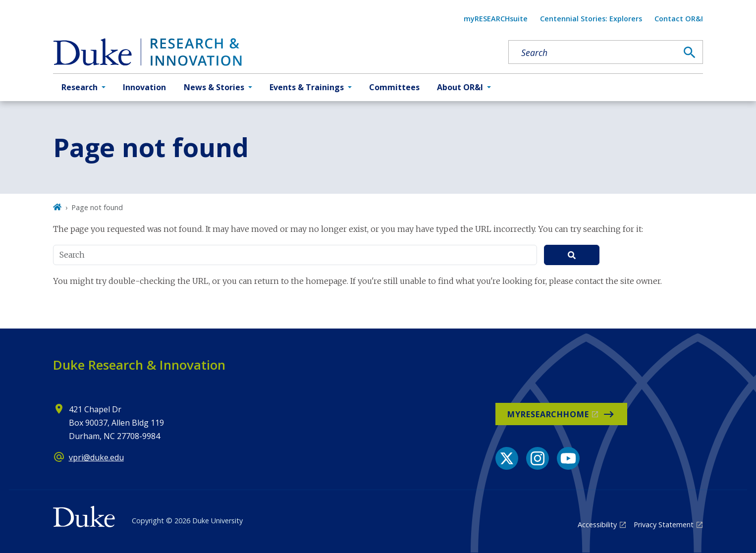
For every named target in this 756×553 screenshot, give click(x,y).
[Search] (690, 53)
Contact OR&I (679, 19)
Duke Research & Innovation (139, 365)
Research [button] (80, 87)
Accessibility (597, 525)
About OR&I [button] (460, 87)
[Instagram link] (538, 458)
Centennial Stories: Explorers (591, 19)
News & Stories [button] (214, 87)
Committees (394, 87)
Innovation (144, 87)
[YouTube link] (568, 458)
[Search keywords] (593, 53)
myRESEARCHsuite (496, 19)
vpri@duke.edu (96, 457)
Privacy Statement (664, 525)
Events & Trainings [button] (307, 87)
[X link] (507, 458)
